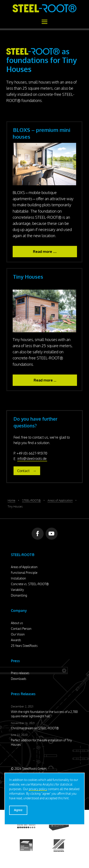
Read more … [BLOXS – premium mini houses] (45, 251)
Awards (16, 640)
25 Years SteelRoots (24, 646)
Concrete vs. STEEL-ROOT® (30, 584)
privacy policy (38, 789)
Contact (23, 471)
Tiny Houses (28, 277)
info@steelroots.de (32, 459)
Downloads (19, 679)
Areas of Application (24, 567)
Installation (18, 578)
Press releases (20, 673)
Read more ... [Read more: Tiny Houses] (45, 380)
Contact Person (21, 629)
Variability (17, 590)
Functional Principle (24, 573)
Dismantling (19, 595)
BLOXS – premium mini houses (41, 133)
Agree (18, 810)
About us (17, 623)
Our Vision (18, 634)
